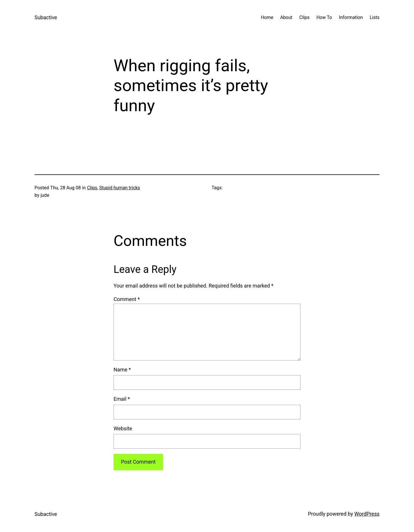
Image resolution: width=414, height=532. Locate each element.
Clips (92, 188)
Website (123, 428)
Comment (127, 299)
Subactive (46, 17)
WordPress (367, 514)
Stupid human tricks (120, 188)
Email (122, 399)
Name (122, 370)
